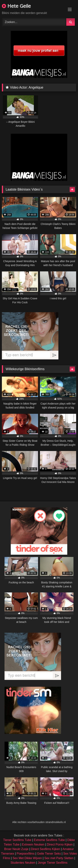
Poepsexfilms (26, 854)
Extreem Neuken (33, 844)
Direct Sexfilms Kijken (45, 849)
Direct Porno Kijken (60, 844)
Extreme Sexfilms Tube (49, 840)
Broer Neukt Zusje (16, 849)
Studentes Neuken (23, 863)
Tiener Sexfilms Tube (17, 840)
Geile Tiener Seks (49, 854)
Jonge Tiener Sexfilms (53, 863)
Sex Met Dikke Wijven (27, 858)
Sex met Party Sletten (59, 858)
